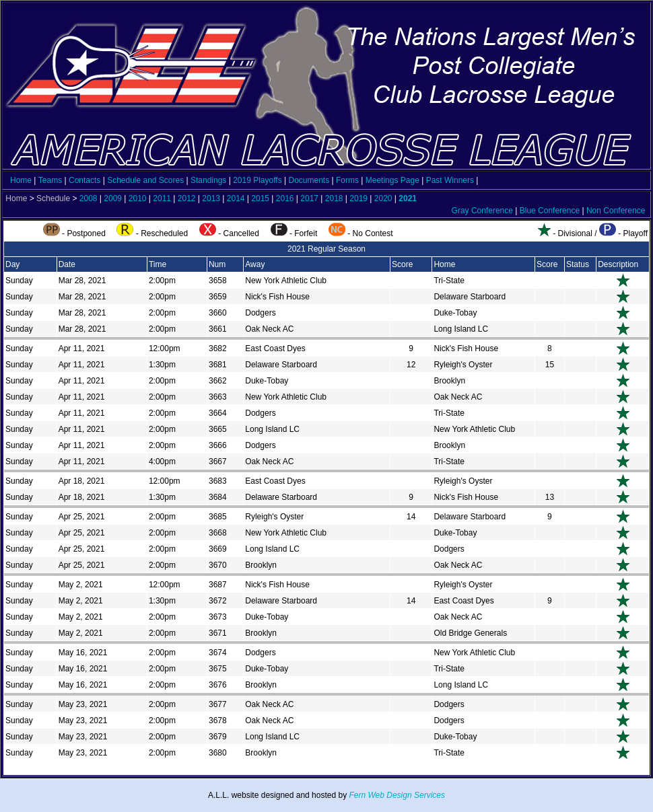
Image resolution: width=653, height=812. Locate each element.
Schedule (53, 198)
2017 (309, 198)
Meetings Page (392, 180)
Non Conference (616, 211)
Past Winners (450, 180)
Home (21, 180)
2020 (383, 198)
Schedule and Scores (145, 180)
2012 (187, 198)
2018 (334, 198)
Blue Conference (550, 211)
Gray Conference (482, 211)
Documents (309, 180)
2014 (236, 198)
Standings (208, 180)
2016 (285, 198)
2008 (89, 198)
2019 (358, 198)
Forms (347, 180)
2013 (211, 198)
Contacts (84, 180)
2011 (162, 198)
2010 (138, 198)
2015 (260, 198)
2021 (408, 198)
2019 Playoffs (257, 180)
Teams (50, 180)
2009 (113, 198)
